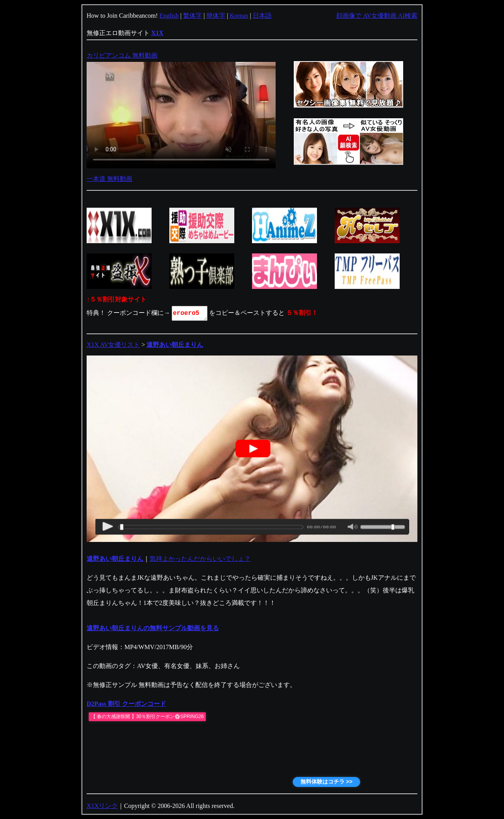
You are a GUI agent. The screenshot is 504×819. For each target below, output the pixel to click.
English (169, 16)
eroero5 (190, 313)
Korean (239, 16)
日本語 (262, 16)
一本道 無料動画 (109, 179)
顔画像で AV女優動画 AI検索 (377, 16)
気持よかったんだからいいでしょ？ (200, 559)
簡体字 (216, 16)
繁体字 (193, 16)
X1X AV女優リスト (113, 345)
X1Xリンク (102, 806)
